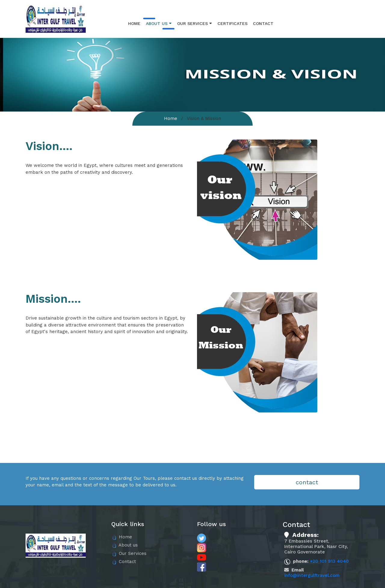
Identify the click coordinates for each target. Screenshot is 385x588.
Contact (263, 23)
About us (159, 23)
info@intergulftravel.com (312, 575)
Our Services (195, 23)
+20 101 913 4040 (329, 561)
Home (134, 23)
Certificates (233, 23)
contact (307, 482)
